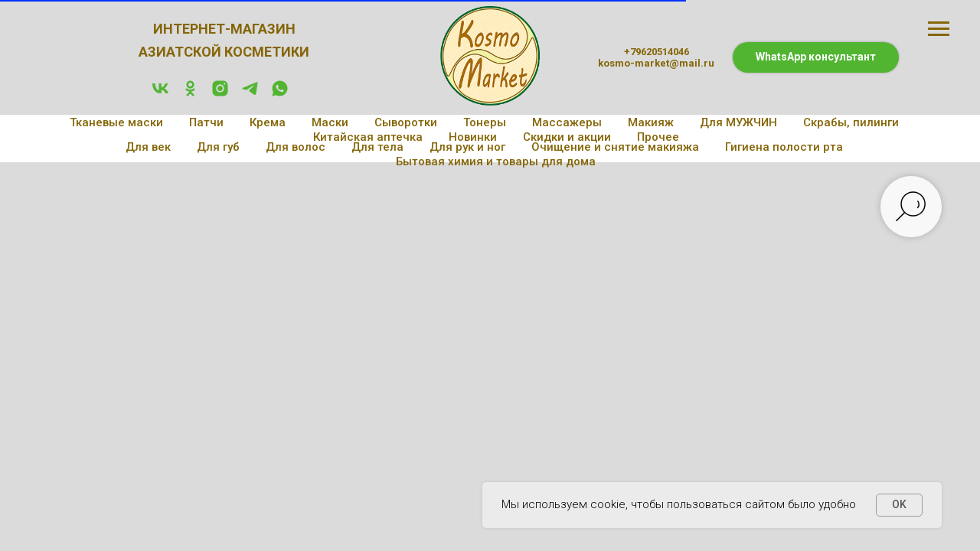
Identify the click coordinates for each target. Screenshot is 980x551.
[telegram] (250, 94)
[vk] (160, 94)
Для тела (377, 147)
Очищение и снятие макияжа (615, 147)
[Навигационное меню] (939, 29)
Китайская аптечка (368, 137)
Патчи (206, 122)
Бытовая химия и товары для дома (496, 161)
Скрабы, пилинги (851, 122)
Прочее (658, 137)
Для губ (218, 147)
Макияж (651, 122)
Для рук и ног (467, 147)
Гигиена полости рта (784, 147)
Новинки (473, 137)
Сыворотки (406, 122)
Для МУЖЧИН (738, 122)
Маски (330, 122)
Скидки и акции (567, 137)
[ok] (190, 94)
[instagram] (220, 94)
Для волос (296, 147)
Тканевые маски (116, 122)
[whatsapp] (280, 94)
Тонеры (485, 122)
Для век (148, 147)
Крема (268, 122)
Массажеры (567, 122)
